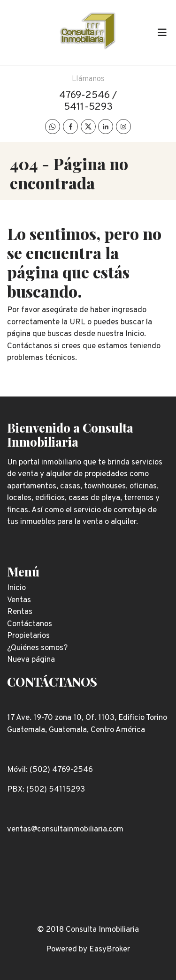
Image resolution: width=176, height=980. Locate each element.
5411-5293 (88, 107)
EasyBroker (110, 950)
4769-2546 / (88, 95)
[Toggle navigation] (162, 32)
